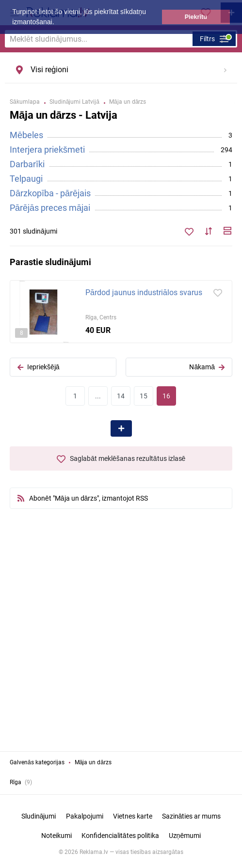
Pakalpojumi (85, 816)
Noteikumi (56, 836)
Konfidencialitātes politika (120, 836)
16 (166, 396)
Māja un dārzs (93, 762)
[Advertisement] (121, 640)
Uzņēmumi (185, 836)
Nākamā (207, 367)
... (98, 396)
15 (144, 396)
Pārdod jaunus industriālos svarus (144, 292)
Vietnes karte (133, 816)
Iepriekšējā (39, 367)
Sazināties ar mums (192, 816)
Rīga (16, 782)
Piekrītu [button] (196, 17)
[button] (57, 23)
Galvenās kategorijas (37, 762)
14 (121, 396)
